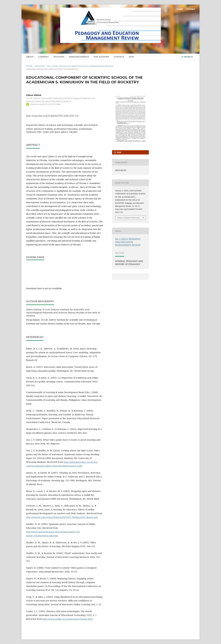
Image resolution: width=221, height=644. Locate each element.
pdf (119, 152)
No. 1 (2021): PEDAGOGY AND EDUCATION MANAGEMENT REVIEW (80, 66)
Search (187, 57)
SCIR (131, 57)
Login (180, 9)
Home (29, 66)
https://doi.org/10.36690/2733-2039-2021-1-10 (55, 116)
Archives (59, 57)
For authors (101, 57)
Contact (119, 57)
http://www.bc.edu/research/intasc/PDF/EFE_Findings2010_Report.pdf (62, 517)
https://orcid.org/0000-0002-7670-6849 (45, 104)
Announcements (79, 57)
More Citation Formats (128, 218)
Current (43, 57)
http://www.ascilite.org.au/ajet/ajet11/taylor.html (68, 619)
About (30, 57)
